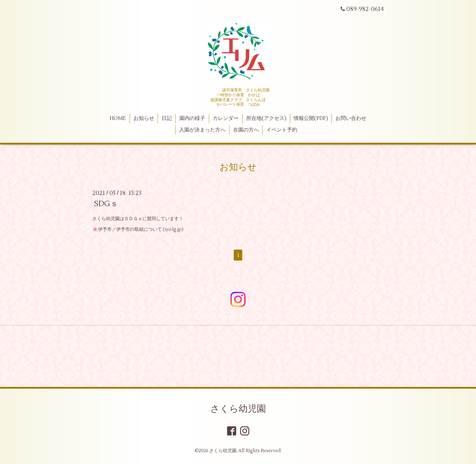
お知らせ (144, 118)
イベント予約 (282, 130)
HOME (118, 118)
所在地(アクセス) (266, 118)
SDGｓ (106, 204)
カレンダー (226, 118)
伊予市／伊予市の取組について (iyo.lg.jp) (141, 229)
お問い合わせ (351, 118)
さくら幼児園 (238, 409)
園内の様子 (192, 118)
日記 (167, 118)
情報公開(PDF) (311, 118)
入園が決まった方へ (202, 130)
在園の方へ (246, 130)
